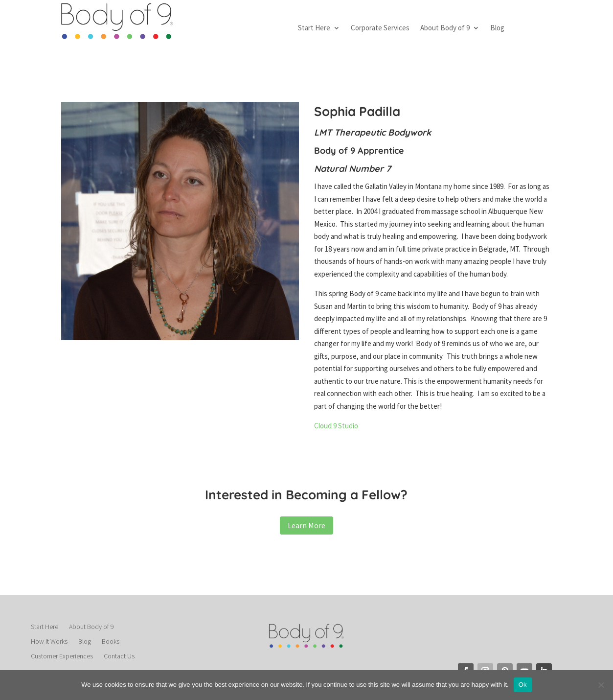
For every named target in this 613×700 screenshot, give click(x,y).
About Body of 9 (445, 28)
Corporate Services (380, 28)
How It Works (49, 642)
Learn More (306, 525)
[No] (601, 685)
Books (111, 642)
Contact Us (119, 656)
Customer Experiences (62, 656)
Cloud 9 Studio (336, 426)
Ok (523, 685)
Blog (497, 28)
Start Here (314, 28)
